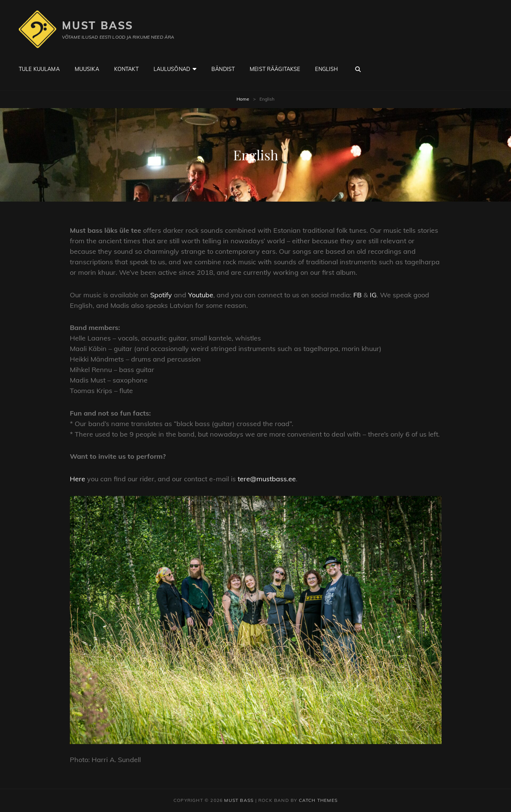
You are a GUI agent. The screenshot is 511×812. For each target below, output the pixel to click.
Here (78, 479)
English (326, 69)
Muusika (87, 69)
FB (357, 295)
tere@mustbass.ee (267, 479)
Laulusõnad (172, 69)
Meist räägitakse (275, 69)
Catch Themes (318, 800)
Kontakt (126, 69)
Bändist (223, 69)
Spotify (161, 295)
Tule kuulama (39, 69)
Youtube (201, 295)
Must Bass (98, 25)
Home (243, 99)
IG (373, 295)
